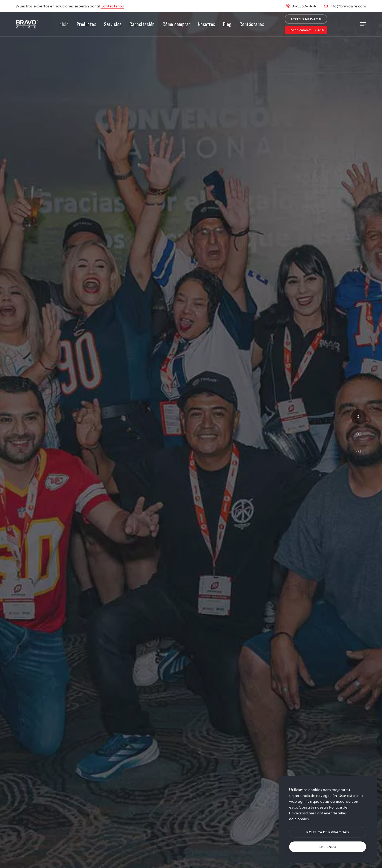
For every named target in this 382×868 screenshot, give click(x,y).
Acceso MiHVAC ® (306, 19)
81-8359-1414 (301, 6)
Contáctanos (112, 6)
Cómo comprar (176, 24)
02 (359, 434)
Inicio (64, 24)
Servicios (113, 24)
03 (359, 452)
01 (359, 416)
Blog (227, 24)
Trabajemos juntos (191, 451)
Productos (86, 24)
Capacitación (142, 24)
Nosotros (207, 24)
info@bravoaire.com (345, 6)
